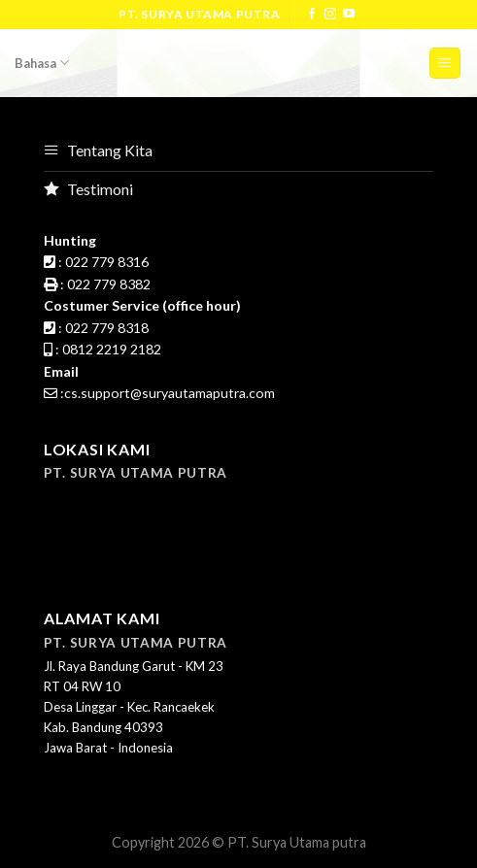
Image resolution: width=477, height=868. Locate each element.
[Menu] (445, 64)
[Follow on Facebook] (312, 15)
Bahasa (42, 63)
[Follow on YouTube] (349, 15)
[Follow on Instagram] (330, 15)
